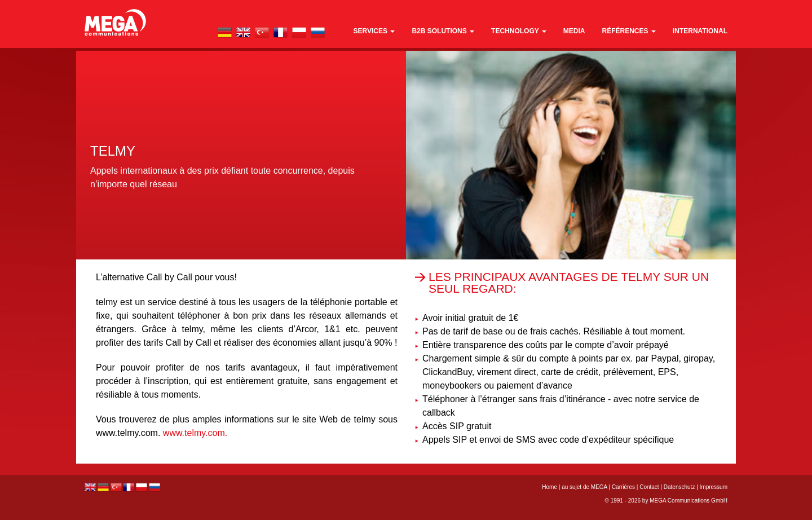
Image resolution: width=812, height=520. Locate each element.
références (629, 31)
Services (374, 31)
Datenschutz (679, 487)
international (700, 31)
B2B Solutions (443, 31)
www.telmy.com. (195, 433)
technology (519, 31)
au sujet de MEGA (584, 487)
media (574, 31)
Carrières (623, 487)
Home (550, 487)
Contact (649, 487)
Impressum (714, 487)
